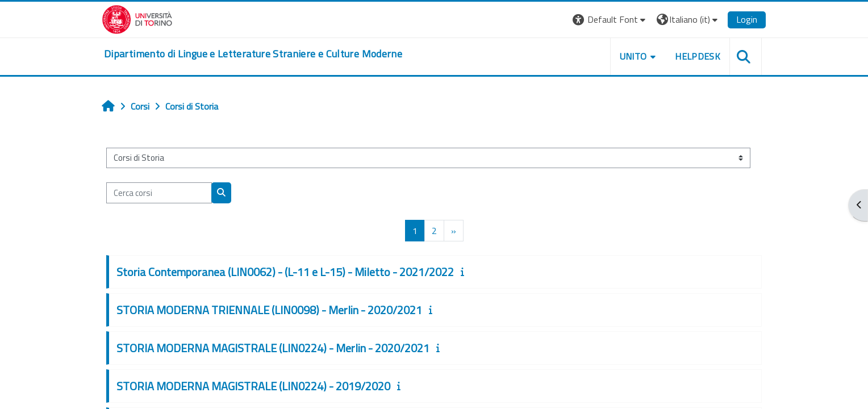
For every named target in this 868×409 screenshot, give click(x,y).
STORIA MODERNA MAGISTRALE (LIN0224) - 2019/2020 (253, 386)
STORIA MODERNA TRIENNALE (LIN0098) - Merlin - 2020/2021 (269, 310)
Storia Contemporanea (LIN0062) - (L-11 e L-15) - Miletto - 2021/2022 (285, 272)
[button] (610, 20)
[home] (253, 54)
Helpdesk (698, 56)
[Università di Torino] (137, 18)
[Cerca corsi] (159, 193)
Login (747, 19)
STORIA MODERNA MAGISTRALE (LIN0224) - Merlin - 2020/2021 (273, 348)
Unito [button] (633, 56)
